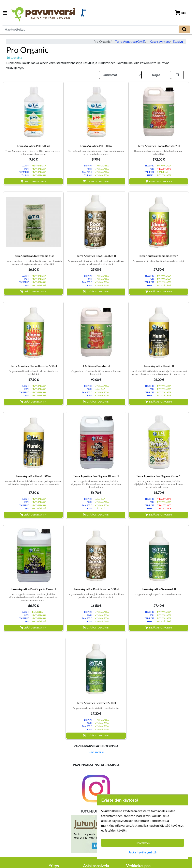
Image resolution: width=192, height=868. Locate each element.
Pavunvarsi (96, 752)
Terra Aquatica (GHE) (130, 41)
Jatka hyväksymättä (143, 852)
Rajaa (156, 75)
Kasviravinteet (160, 41)
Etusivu (178, 41)
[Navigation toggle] (5, 13)
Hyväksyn (143, 843)
